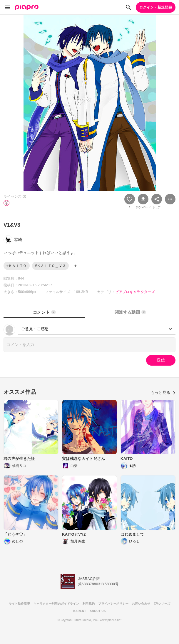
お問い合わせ (141, 604)
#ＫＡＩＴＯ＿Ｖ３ (51, 266)
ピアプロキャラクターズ (135, 292)
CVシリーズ (162, 604)
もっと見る (163, 392)
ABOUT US (98, 611)
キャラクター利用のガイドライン (56, 604)
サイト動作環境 (19, 604)
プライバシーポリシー (113, 604)
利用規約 (89, 604)
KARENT (80, 611)
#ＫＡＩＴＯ (17, 266)
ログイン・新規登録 (156, 7)
